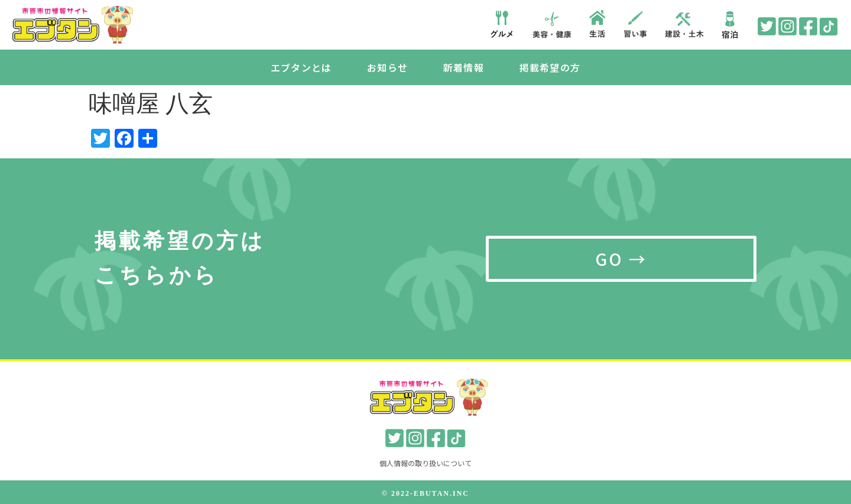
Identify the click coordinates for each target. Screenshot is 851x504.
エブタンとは (301, 67)
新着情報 (464, 67)
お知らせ (387, 67)
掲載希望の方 (550, 67)
